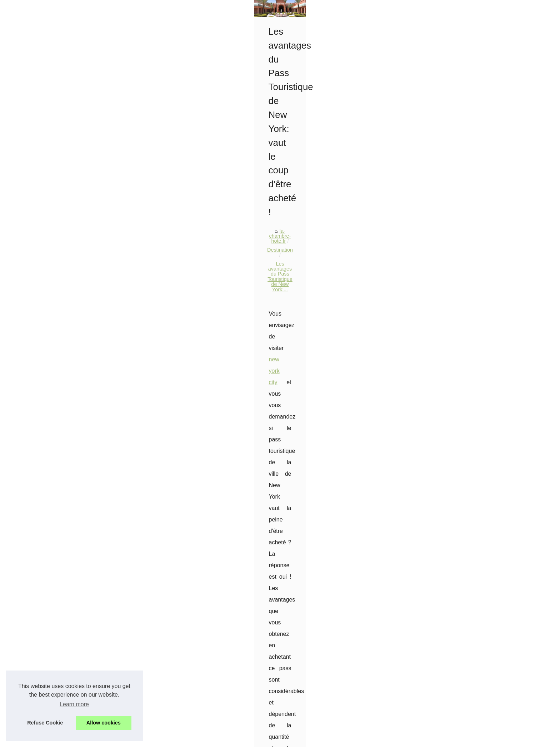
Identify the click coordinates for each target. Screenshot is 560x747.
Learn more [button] (74, 704)
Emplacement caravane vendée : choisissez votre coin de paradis (296, 613)
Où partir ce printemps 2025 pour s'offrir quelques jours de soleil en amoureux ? (312, 649)
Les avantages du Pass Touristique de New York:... (318, 217)
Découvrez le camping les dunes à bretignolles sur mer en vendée (296, 674)
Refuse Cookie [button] (45, 723)
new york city (260, 241)
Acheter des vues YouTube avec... (114, 204)
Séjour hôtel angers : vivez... (107, 620)
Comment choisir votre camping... (113, 315)
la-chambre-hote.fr (201, 217)
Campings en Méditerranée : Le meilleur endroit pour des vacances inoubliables (430, 545)
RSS (195, 739)
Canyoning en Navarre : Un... (108, 348)
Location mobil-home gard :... (108, 252)
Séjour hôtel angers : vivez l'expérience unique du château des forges (300, 637)
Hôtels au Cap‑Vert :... (100, 557)
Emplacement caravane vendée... (113, 589)
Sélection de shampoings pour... (111, 236)
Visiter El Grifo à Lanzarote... (107, 188)
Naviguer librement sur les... (107, 396)
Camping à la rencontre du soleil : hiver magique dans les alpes (293, 687)
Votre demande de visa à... (105, 444)
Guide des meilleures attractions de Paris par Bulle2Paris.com (292, 600)
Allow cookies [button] (104, 723)
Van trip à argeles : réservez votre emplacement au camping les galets (301, 699)
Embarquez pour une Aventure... (112, 380)
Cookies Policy (174, 739)
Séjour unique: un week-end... (109, 300)
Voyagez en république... (103, 508)
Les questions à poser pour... (108, 364)
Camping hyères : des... (102, 652)
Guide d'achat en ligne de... (106, 524)
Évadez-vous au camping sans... (112, 268)
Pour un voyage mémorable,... (109, 492)
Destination (241, 217)
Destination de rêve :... (100, 427)
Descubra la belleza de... (103, 412)
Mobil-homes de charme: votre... (111, 284)
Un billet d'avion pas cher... (105, 476)
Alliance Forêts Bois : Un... (105, 220)
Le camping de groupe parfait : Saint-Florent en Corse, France (237, 545)
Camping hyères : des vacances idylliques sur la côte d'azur (289, 662)
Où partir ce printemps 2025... (109, 636)
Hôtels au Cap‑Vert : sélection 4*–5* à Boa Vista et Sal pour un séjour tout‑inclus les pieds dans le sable (333, 586)
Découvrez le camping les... (106, 668)
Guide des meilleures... (101, 573)
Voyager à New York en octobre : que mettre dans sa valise (289, 625)
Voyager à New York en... (104, 604)
